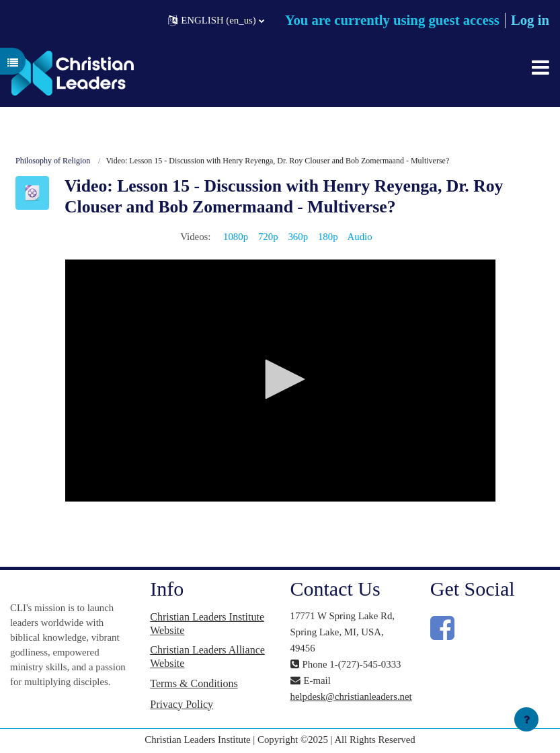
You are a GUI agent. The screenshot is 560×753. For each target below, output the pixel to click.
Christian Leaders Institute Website (207, 624)
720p (268, 237)
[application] (280, 381)
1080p (236, 237)
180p (328, 237)
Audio (360, 237)
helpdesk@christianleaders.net (351, 697)
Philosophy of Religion (53, 161)
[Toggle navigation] (541, 67)
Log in (530, 20)
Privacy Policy (182, 704)
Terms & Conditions (194, 683)
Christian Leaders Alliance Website (207, 657)
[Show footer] (526, 719)
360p (298, 237)
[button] (216, 21)
